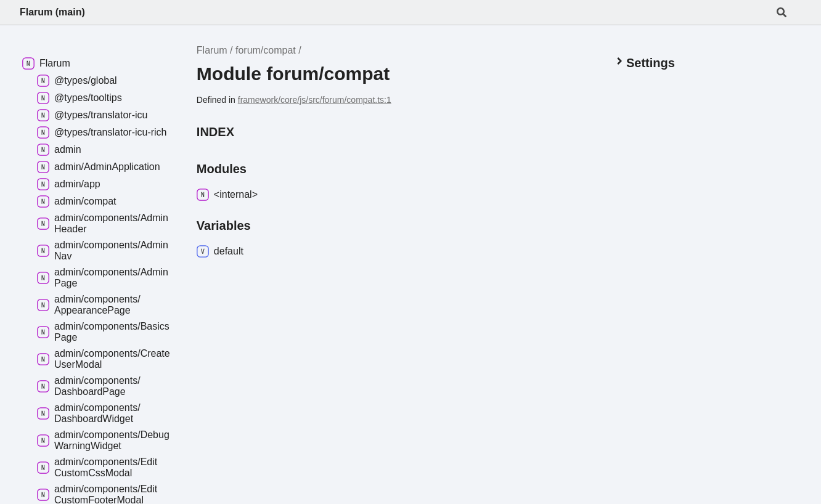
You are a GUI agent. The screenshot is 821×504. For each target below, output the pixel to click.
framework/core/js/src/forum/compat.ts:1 (315, 100)
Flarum (212, 50)
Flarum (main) (52, 12)
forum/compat (266, 50)
